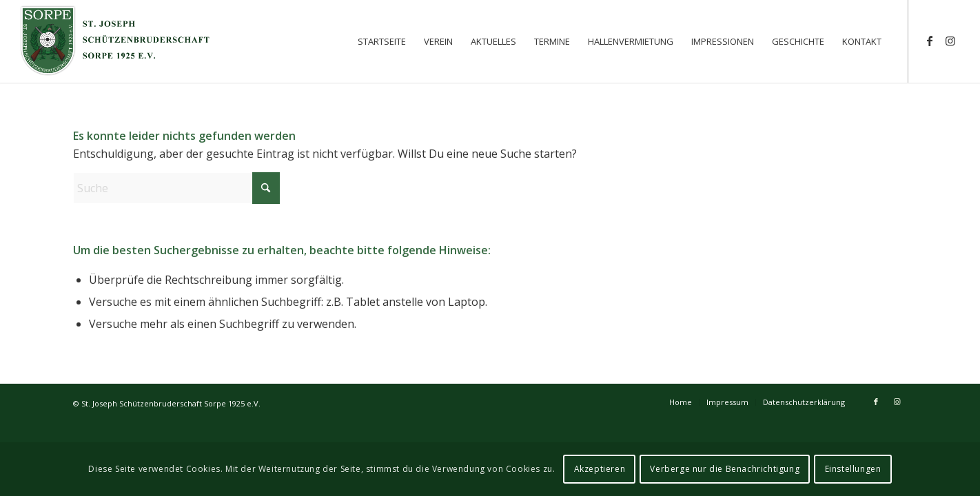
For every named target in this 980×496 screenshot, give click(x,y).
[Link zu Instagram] (950, 41)
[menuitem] (382, 41)
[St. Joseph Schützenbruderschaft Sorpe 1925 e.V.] (116, 41)
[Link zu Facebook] (930, 41)
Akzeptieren (600, 469)
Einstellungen (853, 469)
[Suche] (176, 188)
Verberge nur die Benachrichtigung (725, 469)
